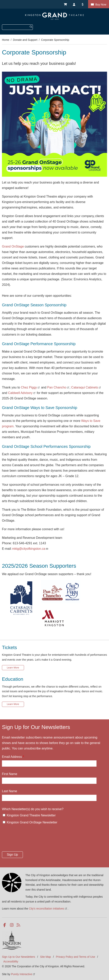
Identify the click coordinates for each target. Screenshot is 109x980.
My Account (74, 4)
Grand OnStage (13, 246)
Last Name (9, 791)
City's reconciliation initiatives (48, 909)
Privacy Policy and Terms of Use (75, 957)
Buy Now (101, 4)
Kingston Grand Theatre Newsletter (31, 815)
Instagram (12, 925)
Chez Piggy (31, 387)
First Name (10, 774)
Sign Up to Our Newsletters (19, 957)
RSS (19, 925)
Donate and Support (25, 40)
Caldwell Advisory (22, 393)
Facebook (5, 925)
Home (6, 40)
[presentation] (32, 839)
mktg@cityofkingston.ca (30, 549)
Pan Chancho (58, 387)
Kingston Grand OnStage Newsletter (32, 822)
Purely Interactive (23, 974)
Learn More (13, 668)
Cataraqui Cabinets (86, 387)
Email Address (12, 757)
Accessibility (11, 961)
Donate (83, 4)
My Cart (65, 4)
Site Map (45, 957)
